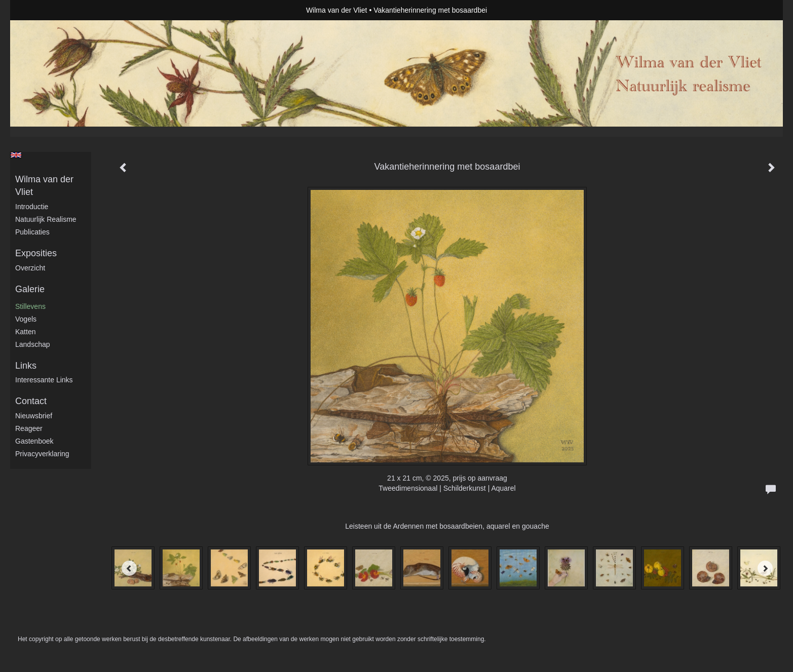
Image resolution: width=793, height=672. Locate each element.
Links (26, 366)
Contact (31, 401)
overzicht (30, 268)
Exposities (36, 253)
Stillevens (30, 306)
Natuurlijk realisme (46, 219)
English (16, 155)
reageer (29, 428)
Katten (25, 332)
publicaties (32, 232)
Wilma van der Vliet (337, 10)
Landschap (33, 344)
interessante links (44, 380)
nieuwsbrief (34, 416)
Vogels (26, 319)
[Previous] (129, 568)
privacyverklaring (42, 454)
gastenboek (34, 441)
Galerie (30, 289)
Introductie (32, 207)
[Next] (765, 568)
